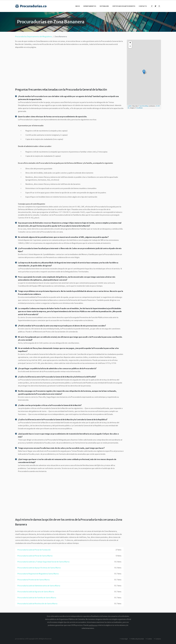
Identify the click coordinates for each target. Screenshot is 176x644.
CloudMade (139, 108)
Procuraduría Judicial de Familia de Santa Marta (37, 598)
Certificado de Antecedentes (124, 6)
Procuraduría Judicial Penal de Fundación (34, 550)
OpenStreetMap (144, 106)
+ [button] (130, 43)
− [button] (130, 46)
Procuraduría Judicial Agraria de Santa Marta (36, 592)
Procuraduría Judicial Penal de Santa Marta (35, 556)
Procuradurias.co (31, 6)
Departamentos (90, 6)
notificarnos (93, 625)
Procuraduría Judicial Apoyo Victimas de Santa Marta (39, 568)
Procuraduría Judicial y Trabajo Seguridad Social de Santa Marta (43, 562)
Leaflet (129, 106)
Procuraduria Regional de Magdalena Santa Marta (38, 574)
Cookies (148, 639)
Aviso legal (122, 639)
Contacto (143, 6)
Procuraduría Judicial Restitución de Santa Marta (37, 604)
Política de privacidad (135, 639)
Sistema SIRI (104, 6)
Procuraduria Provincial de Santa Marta (34, 580)
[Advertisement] (69, 68)
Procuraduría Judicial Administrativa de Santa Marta (39, 586)
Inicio (78, 6)
